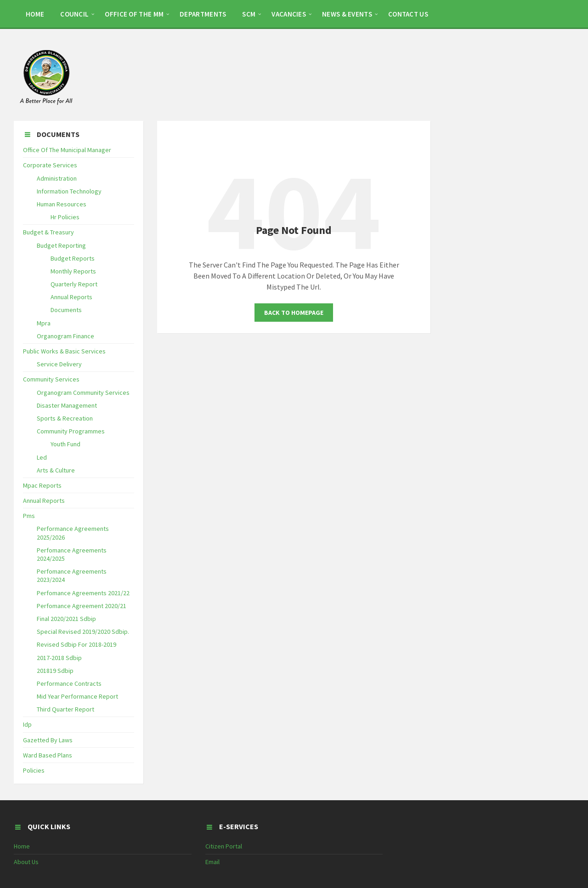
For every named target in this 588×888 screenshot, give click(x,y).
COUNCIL (74, 14)
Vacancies (289, 14)
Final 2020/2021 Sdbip (66, 619)
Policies (34, 770)
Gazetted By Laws (48, 740)
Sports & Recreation (65, 418)
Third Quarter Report (65, 709)
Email (212, 862)
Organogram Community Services (83, 393)
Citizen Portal (224, 846)
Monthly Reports (73, 271)
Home (22, 846)
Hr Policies (65, 217)
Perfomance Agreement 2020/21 (82, 606)
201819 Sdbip (55, 671)
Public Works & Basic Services (64, 351)
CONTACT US (408, 14)
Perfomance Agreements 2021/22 (83, 593)
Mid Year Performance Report (77, 696)
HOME (35, 14)
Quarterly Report (74, 284)
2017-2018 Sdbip (59, 658)
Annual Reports (71, 297)
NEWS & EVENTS (347, 14)
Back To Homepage (294, 313)
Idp (27, 724)
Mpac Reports (42, 485)
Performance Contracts (69, 683)
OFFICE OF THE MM (134, 14)
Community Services (51, 379)
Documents (66, 310)
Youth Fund (65, 444)
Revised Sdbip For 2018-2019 (76, 644)
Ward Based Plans (48, 755)
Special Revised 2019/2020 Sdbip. (83, 632)
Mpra (44, 323)
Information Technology (69, 191)
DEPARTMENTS (203, 14)
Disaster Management (67, 405)
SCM (249, 14)
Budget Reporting (61, 245)
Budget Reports (73, 258)
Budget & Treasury (48, 232)
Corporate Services (50, 165)
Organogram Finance (65, 336)
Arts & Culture (56, 470)
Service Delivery (59, 364)
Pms (29, 516)
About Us (26, 862)
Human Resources (62, 204)
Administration (57, 178)
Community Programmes (71, 431)
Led (42, 457)
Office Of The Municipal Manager (67, 150)
